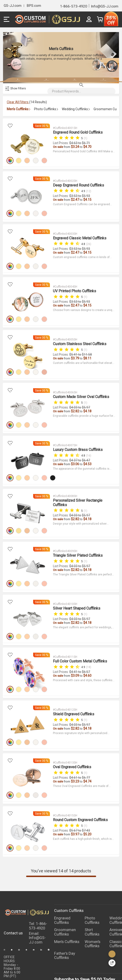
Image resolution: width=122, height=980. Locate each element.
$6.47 (86, 442)
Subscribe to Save (72, 934)
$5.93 (86, 197)
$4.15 (87, 200)
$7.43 (86, 786)
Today (109, 934)
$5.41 (73, 344)
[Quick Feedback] (112, 963)
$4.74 (87, 741)
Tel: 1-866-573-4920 (38, 880)
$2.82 (75, 397)
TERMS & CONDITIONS (45, 970)
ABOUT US (75, 968)
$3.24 (75, 151)
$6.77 (86, 737)
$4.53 (87, 446)
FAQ (89, 968)
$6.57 (86, 639)
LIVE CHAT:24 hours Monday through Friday (12, 944)
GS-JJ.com (13, 6)
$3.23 (75, 741)
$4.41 (73, 639)
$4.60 (87, 643)
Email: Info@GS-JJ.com (37, 892)
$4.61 (73, 737)
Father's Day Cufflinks (65, 909)
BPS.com (34, 6)
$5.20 (87, 790)
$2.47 (75, 200)
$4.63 (73, 147)
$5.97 (86, 393)
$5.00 (96, 934)
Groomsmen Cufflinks (65, 886)
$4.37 (73, 442)
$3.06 (75, 446)
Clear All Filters (18, 109)
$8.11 (87, 348)
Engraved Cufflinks (62, 874)
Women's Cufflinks (92, 898)
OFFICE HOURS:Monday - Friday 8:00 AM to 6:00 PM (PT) (12, 921)
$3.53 (73, 197)
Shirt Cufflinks (92, 886)
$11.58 (87, 344)
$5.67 (73, 786)
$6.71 (86, 147)
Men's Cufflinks (67, 896)
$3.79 (75, 348)
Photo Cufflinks (92, 874)
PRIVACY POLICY (17, 968)
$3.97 (75, 790)
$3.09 (75, 643)
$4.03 (73, 393)
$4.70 (87, 151)
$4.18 (87, 397)
